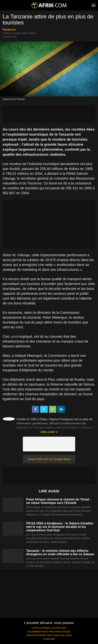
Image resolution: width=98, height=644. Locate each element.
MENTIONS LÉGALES (60, 632)
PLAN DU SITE (59, 628)
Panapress (9, 29)
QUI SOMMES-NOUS (38, 632)
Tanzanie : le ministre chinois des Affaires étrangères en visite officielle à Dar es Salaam (60, 552)
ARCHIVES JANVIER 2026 (39, 635)
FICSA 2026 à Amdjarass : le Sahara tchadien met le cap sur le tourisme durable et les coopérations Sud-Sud (60, 527)
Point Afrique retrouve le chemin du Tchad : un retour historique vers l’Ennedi (59, 501)
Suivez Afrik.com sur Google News (49, 459)
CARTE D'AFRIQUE (41, 628)
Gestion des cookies (63, 635)
